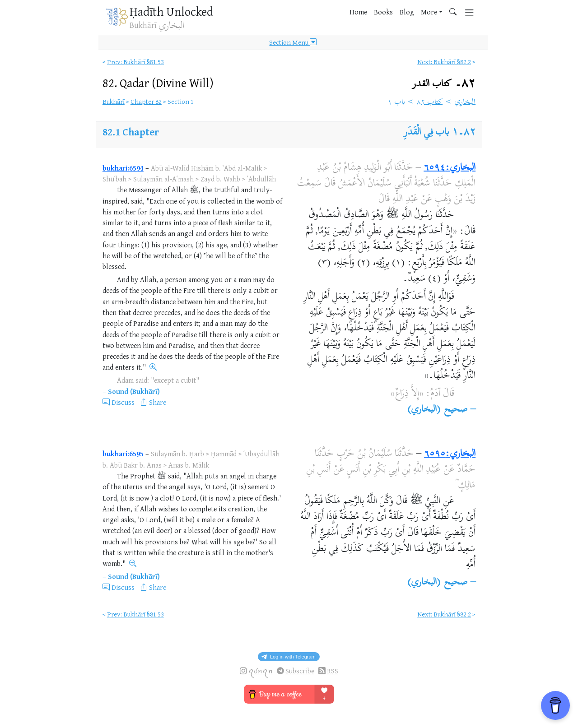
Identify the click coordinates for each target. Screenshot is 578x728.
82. (158, 83)
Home (358, 12)
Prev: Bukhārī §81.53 (135, 62)
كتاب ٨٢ (430, 102)
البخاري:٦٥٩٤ (450, 168)
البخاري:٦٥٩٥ (450, 454)
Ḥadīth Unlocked (171, 11)
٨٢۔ (444, 84)
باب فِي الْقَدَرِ (427, 133)
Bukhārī (114, 101)
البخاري (465, 102)
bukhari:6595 (123, 454)
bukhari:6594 (123, 168)
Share (158, 402)
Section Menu (293, 42)
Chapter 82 (146, 101)
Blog (407, 12)
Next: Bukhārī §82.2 (444, 62)
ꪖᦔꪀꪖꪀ (261, 671)
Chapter (141, 132)
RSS (333, 671)
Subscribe (300, 671)
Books (383, 12)
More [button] (429, 12)
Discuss (123, 402)
